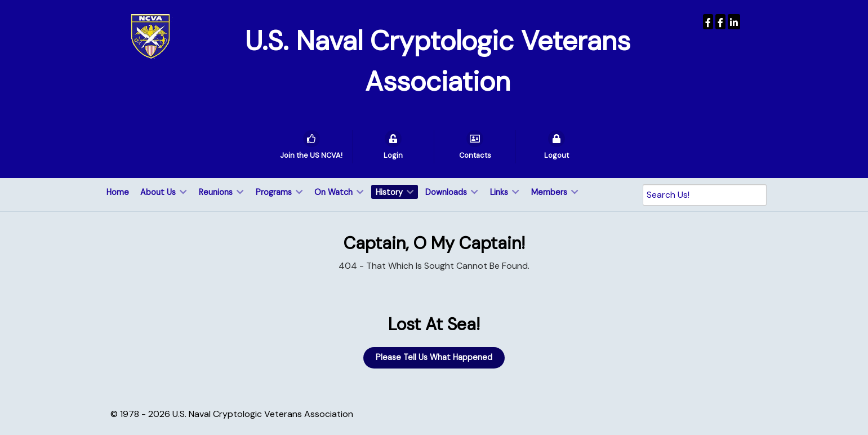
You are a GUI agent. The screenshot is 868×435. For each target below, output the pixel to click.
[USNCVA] (708, 22)
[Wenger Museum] (720, 22)
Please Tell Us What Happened (434, 357)
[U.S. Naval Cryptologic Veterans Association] (150, 36)
